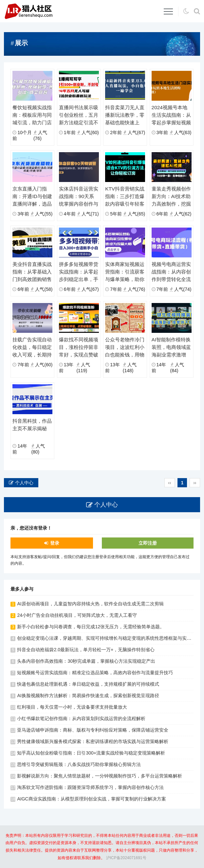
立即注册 (148, 543)
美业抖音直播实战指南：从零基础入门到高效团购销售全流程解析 (32, 272)
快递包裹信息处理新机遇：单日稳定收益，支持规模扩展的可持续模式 (88, 684)
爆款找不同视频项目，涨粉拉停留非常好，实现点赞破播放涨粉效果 (79, 348)
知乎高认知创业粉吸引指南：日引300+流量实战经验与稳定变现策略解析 (91, 753)
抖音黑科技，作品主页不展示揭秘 (32, 425)
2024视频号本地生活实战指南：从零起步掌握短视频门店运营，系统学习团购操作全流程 (171, 115)
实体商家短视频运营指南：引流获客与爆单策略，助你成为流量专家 (125, 272)
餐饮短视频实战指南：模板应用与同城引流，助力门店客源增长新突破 (32, 115)
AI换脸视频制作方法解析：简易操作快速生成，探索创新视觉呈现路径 (88, 696)
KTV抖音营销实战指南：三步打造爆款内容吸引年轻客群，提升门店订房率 (125, 197)
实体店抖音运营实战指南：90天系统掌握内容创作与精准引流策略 (79, 197)
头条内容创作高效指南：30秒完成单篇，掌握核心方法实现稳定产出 (86, 661)
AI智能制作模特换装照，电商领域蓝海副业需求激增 (171, 347)
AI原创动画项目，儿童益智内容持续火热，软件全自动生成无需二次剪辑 (90, 604)
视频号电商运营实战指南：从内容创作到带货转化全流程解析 (171, 272)
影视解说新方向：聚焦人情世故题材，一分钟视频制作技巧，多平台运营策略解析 (100, 776)
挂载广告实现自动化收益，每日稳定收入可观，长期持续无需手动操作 (32, 348)
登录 (55, 543)
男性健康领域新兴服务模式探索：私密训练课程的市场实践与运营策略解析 (93, 741)
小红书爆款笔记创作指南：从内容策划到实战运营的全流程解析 (81, 718)
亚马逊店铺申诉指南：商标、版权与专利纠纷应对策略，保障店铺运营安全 (93, 730)
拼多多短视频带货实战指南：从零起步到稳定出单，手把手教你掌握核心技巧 (79, 272)
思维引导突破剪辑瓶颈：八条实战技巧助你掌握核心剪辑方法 (79, 764)
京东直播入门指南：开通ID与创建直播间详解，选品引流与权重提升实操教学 (32, 197)
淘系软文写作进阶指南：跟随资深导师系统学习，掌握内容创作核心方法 (90, 787)
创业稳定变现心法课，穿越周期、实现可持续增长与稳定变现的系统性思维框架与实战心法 (109, 638)
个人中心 (24, 483)
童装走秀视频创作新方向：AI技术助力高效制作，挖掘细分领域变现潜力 (171, 197)
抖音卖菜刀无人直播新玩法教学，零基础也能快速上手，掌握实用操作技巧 (125, 115)
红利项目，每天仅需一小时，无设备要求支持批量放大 (72, 707)
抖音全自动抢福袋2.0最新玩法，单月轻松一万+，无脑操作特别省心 (86, 650)
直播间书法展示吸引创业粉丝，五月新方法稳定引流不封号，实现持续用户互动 (79, 115)
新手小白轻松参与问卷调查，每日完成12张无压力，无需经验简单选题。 (91, 627)
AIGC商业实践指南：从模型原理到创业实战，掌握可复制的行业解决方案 (91, 799)
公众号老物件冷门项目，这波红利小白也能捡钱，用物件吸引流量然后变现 (125, 348)
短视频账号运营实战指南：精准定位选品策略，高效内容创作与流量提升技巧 (95, 673)
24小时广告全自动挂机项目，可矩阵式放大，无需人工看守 (77, 615)
